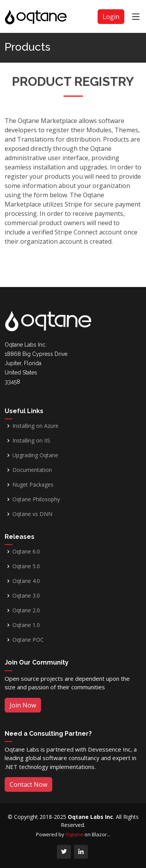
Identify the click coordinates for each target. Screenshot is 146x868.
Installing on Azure (35, 426)
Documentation (32, 470)
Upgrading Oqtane (35, 455)
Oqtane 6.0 (26, 552)
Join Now (23, 705)
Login (111, 17)
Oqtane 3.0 (26, 596)
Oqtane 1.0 (26, 625)
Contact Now (28, 784)
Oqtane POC (28, 640)
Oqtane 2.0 (26, 610)
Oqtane (74, 834)
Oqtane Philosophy (36, 499)
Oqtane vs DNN (32, 514)
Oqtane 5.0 (26, 566)
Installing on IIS (31, 441)
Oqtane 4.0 (26, 581)
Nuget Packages (33, 485)
